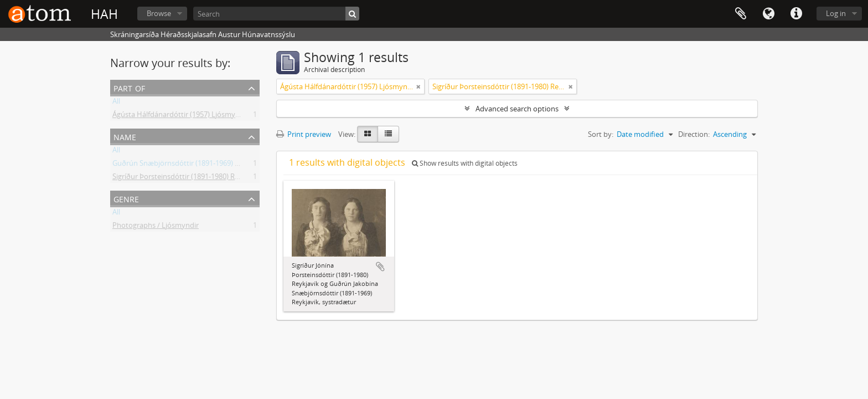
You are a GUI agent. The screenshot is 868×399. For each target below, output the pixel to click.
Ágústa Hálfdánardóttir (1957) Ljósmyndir (180, 116)
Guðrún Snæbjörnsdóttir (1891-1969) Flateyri (186, 165)
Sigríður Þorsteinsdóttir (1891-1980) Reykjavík (187, 178)
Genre (126, 198)
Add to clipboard (380, 267)
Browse (159, 13)
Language (768, 14)
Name (125, 136)
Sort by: (601, 134)
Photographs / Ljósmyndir (156, 227)
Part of (129, 87)
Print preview (304, 134)
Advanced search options (517, 109)
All (116, 103)
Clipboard (741, 14)
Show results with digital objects (465, 163)
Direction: (694, 134)
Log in (836, 13)
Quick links (796, 14)
